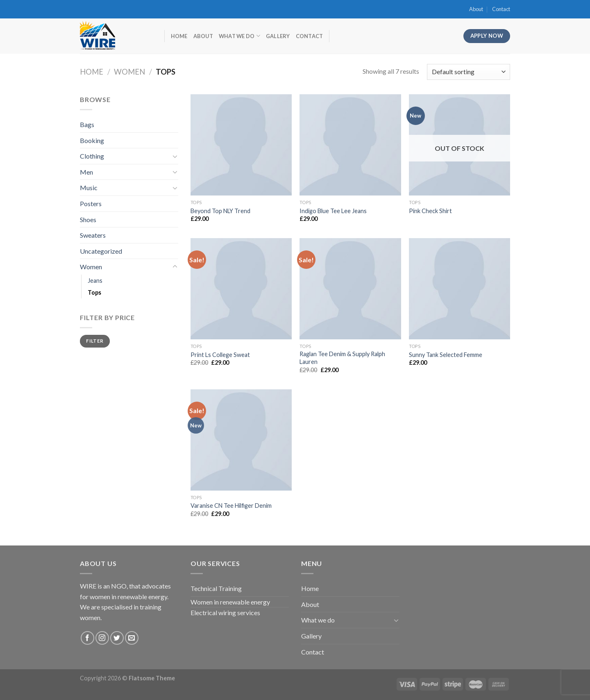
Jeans (95, 281)
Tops (94, 292)
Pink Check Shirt (430, 211)
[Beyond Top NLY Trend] (241, 145)
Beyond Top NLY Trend (220, 211)
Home (179, 36)
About (476, 9)
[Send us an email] (132, 638)
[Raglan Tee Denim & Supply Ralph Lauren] (350, 289)
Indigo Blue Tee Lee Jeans (333, 211)
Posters (91, 203)
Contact (501, 9)
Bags (87, 124)
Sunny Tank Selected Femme (446, 355)
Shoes (88, 219)
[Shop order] (469, 72)
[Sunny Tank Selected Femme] (460, 289)
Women (129, 72)
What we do (239, 36)
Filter (95, 341)
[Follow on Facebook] (87, 638)
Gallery (278, 36)
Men (86, 172)
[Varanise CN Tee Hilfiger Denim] (241, 440)
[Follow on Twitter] (117, 638)
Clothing (92, 156)
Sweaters (93, 235)
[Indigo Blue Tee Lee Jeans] (350, 145)
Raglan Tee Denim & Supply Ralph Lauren (342, 358)
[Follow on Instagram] (102, 638)
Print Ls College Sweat (220, 355)
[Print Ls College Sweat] (241, 289)
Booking (92, 140)
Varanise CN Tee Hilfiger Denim (231, 506)
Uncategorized (101, 251)
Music (89, 187)
